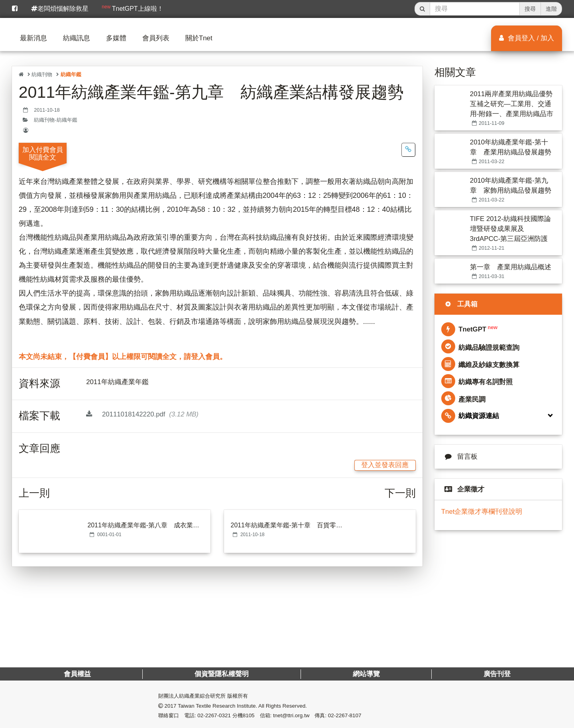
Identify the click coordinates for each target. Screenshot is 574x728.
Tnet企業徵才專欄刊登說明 (482, 512)
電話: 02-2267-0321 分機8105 (219, 715)
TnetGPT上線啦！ (132, 8)
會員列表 (156, 38)
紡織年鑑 (71, 74)
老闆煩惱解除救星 (60, 9)
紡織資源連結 (470, 416)
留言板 (459, 457)
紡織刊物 (42, 74)
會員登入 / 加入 (527, 38)
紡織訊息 (77, 38)
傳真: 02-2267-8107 (338, 715)
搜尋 (530, 9)
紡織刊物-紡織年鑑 (55, 120)
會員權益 (77, 674)
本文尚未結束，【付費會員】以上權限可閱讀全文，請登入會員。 (123, 357)
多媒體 (116, 38)
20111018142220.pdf (142, 414)
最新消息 (33, 38)
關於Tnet (199, 38)
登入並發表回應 (385, 465)
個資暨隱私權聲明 (222, 674)
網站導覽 (366, 674)
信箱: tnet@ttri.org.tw (285, 715)
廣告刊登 (497, 674)
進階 (551, 9)
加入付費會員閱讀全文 (43, 154)
